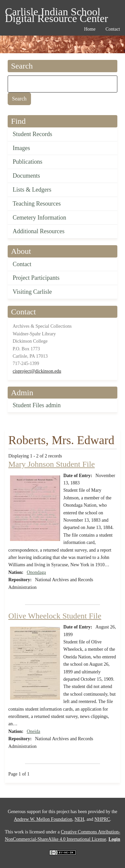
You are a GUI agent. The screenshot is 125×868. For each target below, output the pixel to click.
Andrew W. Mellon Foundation (43, 819)
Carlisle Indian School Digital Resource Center (56, 13)
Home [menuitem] (90, 29)
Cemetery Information (39, 218)
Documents (26, 176)
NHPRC (102, 819)
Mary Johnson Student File (51, 464)
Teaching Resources (37, 204)
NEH (79, 819)
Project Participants (36, 278)
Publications (27, 162)
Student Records (32, 134)
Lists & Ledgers (32, 190)
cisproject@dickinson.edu (37, 371)
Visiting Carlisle (32, 292)
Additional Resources (38, 231)
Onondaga (36, 572)
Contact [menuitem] (113, 29)
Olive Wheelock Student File (55, 616)
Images (21, 148)
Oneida (33, 731)
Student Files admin (37, 405)
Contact (22, 264)
